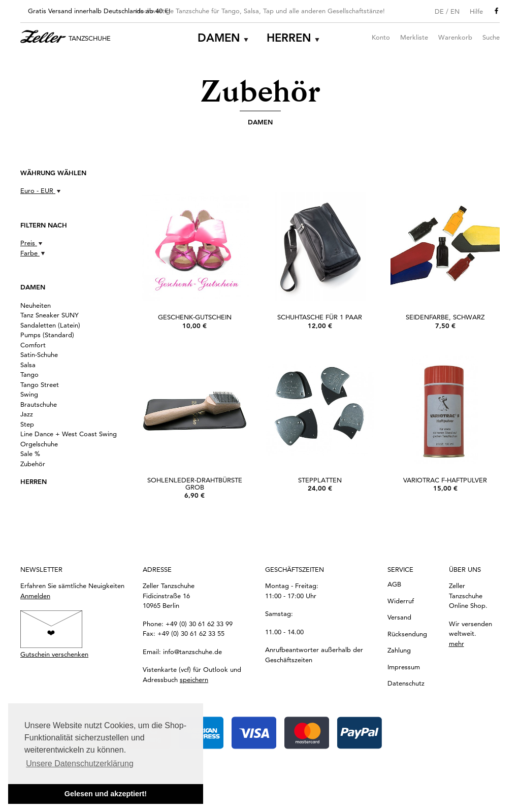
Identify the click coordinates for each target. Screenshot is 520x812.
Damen (219, 38)
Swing (29, 394)
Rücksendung (407, 634)
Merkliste (414, 37)
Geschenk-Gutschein (195, 317)
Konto (381, 37)
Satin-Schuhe (39, 354)
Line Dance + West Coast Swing (69, 434)
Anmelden (35, 596)
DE (439, 11)
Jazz (27, 414)
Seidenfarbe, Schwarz (445, 317)
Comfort (33, 345)
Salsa (28, 365)
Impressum (404, 667)
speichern (194, 679)
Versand (399, 617)
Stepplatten (320, 480)
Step (27, 424)
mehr (457, 643)
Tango (29, 374)
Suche (491, 37)
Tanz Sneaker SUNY (50, 315)
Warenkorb (455, 37)
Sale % (30, 453)
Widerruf (401, 601)
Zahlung (399, 650)
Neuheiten (36, 305)
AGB (394, 584)
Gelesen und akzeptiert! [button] (106, 794)
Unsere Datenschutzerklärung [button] (80, 764)
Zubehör (33, 464)
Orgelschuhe (39, 444)
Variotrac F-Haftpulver (445, 480)
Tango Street (40, 384)
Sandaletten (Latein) (50, 325)
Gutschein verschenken (54, 654)
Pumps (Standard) (47, 335)
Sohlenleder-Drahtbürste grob (195, 483)
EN (455, 11)
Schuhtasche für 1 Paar (320, 317)
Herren (289, 38)
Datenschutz (406, 683)
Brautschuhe (39, 404)
